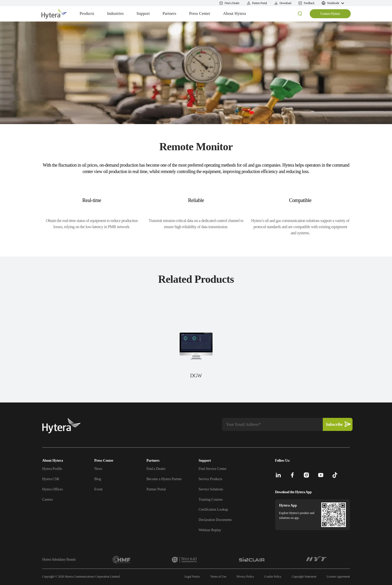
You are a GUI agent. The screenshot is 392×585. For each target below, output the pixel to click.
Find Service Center (212, 469)
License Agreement (338, 577)
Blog (98, 479)
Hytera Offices (53, 489)
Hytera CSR (51, 479)
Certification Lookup (213, 510)
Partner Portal (156, 489)
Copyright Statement (304, 577)
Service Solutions (211, 489)
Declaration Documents (215, 520)
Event (98, 489)
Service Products (210, 479)
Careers (48, 500)
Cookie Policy (273, 577)
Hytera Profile (52, 469)
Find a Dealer (156, 469)
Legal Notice (192, 577)
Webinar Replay (210, 530)
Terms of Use (218, 577)
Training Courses (210, 500)
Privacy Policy (245, 577)
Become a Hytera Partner (164, 479)
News (98, 469)
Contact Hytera (330, 14)
